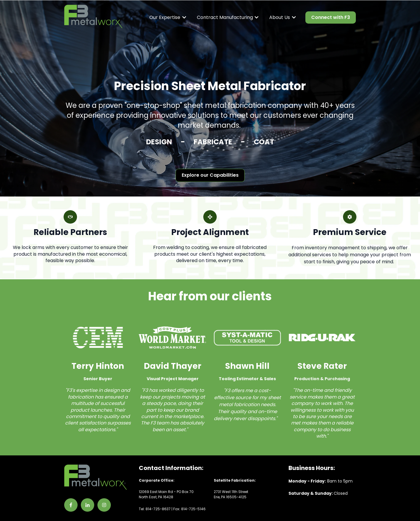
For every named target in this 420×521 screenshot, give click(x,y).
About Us (280, 17)
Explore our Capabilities (210, 175)
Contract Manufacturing (225, 17)
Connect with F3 (331, 17)
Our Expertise (165, 17)
